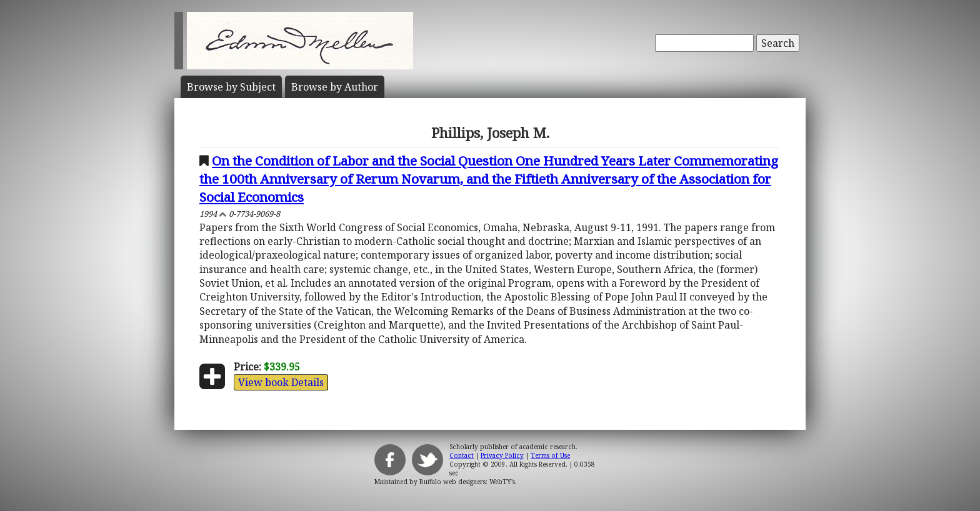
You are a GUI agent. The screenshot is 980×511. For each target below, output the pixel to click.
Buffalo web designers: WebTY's (467, 482)
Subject (231, 87)
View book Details (281, 382)
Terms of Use (550, 455)
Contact (462, 455)
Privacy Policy (502, 455)
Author (335, 87)
